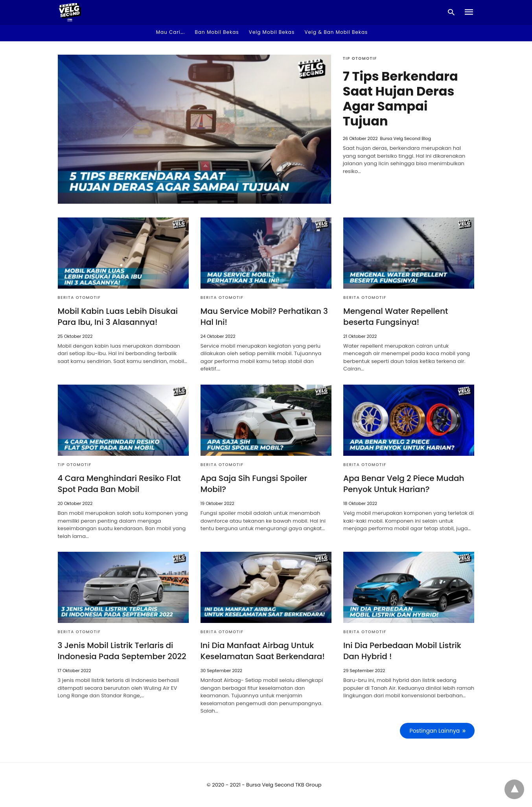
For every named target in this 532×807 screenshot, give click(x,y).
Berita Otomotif (79, 298)
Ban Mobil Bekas (217, 32)
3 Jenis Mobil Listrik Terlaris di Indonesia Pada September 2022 (122, 651)
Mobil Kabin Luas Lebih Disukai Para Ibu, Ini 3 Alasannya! (118, 317)
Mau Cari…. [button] (171, 32)
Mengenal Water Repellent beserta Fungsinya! (396, 317)
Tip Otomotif (360, 58)
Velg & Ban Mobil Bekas (336, 32)
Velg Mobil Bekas (272, 32)
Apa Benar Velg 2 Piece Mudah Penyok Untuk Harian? (404, 484)
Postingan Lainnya (435, 731)
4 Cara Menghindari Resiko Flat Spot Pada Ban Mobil (119, 484)
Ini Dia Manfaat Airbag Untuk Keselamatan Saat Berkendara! (263, 651)
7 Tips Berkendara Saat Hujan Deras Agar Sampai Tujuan (400, 99)
